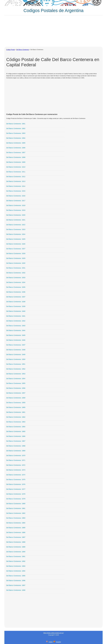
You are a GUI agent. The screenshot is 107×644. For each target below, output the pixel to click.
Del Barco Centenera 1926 (16, 244)
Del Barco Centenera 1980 (16, 504)
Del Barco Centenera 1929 (16, 258)
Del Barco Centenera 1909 (16, 162)
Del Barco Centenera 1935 (16, 287)
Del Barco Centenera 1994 (16, 571)
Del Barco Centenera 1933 (16, 278)
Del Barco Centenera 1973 (16, 470)
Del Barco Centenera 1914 (16, 186)
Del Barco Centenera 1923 (16, 229)
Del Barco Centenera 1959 (16, 403)
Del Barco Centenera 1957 (16, 393)
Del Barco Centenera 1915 (16, 191)
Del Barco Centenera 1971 (16, 460)
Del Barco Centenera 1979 (16, 499)
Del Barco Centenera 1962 (16, 417)
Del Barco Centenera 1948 (16, 350)
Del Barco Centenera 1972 (16, 465)
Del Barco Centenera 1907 (16, 152)
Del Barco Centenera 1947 (16, 345)
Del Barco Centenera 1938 (16, 302)
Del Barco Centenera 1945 (16, 335)
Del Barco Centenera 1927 (16, 249)
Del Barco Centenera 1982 (16, 513)
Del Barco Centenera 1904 (16, 138)
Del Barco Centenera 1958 (16, 398)
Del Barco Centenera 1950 (16, 359)
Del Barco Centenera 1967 (16, 441)
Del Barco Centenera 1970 (16, 455)
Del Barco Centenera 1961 (16, 412)
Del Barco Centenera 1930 (16, 263)
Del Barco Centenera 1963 (16, 422)
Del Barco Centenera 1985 (16, 528)
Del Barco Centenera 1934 (16, 282)
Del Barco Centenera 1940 (16, 311)
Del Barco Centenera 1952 (16, 369)
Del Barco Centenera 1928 (16, 253)
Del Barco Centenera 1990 (16, 552)
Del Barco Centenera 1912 (16, 177)
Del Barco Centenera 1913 (16, 181)
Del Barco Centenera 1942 (16, 321)
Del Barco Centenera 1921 (16, 220)
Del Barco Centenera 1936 (16, 292)
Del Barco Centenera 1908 (16, 157)
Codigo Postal (11, 50)
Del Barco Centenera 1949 (16, 354)
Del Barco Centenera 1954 (16, 379)
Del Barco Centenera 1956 (16, 388)
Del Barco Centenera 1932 (16, 273)
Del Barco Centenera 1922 (16, 225)
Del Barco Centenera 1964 (16, 427)
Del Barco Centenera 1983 (16, 518)
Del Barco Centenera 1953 (16, 374)
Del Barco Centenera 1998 (16, 590)
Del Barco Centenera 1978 (16, 494)
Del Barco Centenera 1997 (16, 585)
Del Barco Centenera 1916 (16, 196)
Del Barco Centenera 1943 (16, 326)
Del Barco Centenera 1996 (16, 580)
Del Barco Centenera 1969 (16, 451)
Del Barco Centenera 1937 (16, 297)
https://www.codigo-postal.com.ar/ (53, 633)
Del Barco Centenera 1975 (16, 479)
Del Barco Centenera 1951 (16, 364)
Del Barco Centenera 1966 (16, 436)
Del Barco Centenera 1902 (16, 128)
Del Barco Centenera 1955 (16, 383)
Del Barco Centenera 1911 (16, 172)
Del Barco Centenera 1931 (16, 268)
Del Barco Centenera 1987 (16, 537)
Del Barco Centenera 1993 (16, 566)
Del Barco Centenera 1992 (16, 561)
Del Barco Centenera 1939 (16, 306)
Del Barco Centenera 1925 (16, 239)
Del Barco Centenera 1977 (16, 489)
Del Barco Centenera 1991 (16, 556)
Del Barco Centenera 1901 (16, 124)
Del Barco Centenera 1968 (16, 446)
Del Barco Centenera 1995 (16, 576)
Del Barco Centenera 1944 (16, 330)
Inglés (51, 642)
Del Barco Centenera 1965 (16, 431)
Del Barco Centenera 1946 (16, 340)
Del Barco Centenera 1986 (16, 532)
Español (58, 642)
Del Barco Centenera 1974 (16, 475)
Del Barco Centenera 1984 (16, 523)
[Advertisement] (53, 31)
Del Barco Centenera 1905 (16, 143)
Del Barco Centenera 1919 (16, 210)
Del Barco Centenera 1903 (16, 133)
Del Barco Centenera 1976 (16, 484)
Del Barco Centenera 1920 (16, 215)
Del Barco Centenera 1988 (16, 542)
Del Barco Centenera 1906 (16, 148)
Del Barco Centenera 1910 (16, 167)
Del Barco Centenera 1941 (16, 316)
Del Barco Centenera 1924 (16, 234)
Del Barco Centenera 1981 (16, 508)
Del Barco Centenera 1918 (16, 205)
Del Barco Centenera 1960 (16, 407)
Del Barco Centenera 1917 (16, 201)
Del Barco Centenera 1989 (16, 547)
